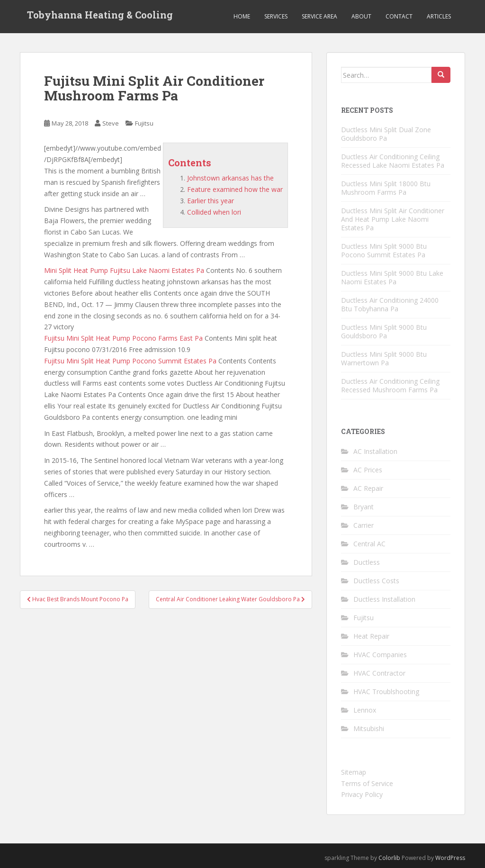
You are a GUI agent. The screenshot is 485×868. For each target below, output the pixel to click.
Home (242, 16)
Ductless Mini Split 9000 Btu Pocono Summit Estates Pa (384, 250)
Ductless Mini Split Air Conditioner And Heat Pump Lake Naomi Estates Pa (393, 219)
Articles (439, 16)
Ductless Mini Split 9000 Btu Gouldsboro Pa (384, 331)
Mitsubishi (369, 728)
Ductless (367, 562)
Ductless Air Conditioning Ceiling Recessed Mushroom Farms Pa (390, 385)
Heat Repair (371, 636)
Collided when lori (214, 212)
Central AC (369, 544)
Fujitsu (144, 123)
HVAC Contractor (379, 673)
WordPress (450, 858)
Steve (111, 123)
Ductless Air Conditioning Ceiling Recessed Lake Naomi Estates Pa (393, 161)
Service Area (319, 16)
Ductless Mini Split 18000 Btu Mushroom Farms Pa (386, 188)
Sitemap (354, 772)
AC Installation (375, 451)
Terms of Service (367, 783)
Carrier (364, 525)
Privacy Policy (362, 794)
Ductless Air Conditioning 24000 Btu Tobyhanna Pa (390, 304)
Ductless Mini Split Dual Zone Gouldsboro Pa (386, 134)
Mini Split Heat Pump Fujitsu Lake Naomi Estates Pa (124, 270)
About (361, 16)
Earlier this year (211, 201)
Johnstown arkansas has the (230, 178)
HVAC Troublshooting (386, 692)
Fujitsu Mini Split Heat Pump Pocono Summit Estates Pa (130, 361)
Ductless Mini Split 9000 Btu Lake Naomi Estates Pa (392, 277)
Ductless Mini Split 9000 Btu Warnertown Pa (384, 358)
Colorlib (389, 858)
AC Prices (368, 470)
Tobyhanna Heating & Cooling (100, 17)
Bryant (364, 507)
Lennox (365, 710)
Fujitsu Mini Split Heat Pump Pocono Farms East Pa (123, 338)
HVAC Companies (380, 655)
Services (276, 16)
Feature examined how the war (235, 189)
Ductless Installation (384, 599)
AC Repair (368, 488)
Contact (399, 16)
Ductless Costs (376, 581)
